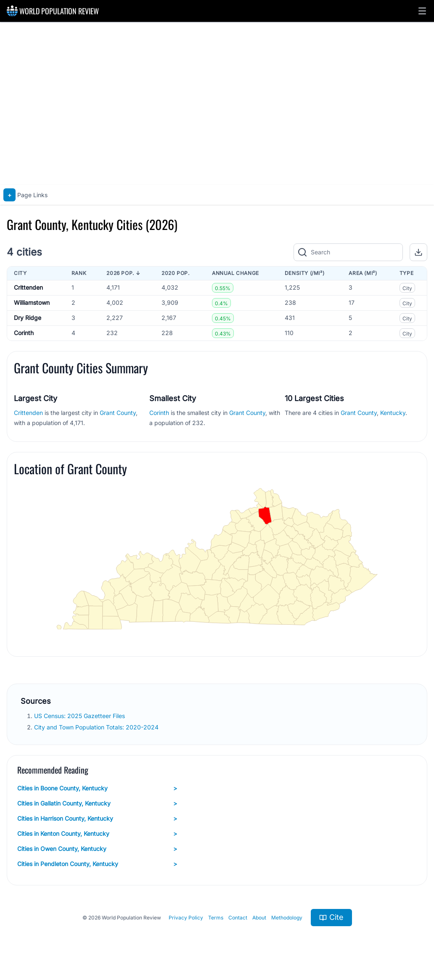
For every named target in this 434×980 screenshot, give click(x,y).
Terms (216, 918)
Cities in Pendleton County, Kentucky (97, 864)
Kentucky (393, 413)
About (259, 918)
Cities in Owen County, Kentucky (97, 849)
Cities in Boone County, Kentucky (97, 788)
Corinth (24, 333)
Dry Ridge (28, 318)
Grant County (118, 413)
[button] (422, 11)
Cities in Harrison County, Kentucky (97, 819)
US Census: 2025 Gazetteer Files (80, 716)
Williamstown (32, 302)
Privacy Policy (186, 918)
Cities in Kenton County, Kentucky (97, 834)
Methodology (287, 918)
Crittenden (28, 287)
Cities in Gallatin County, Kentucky (97, 803)
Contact (238, 918)
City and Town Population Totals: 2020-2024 (97, 727)
